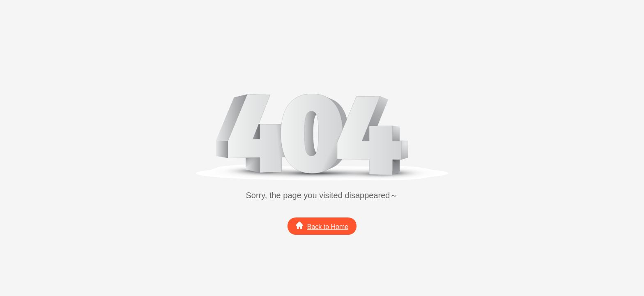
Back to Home (322, 226)
